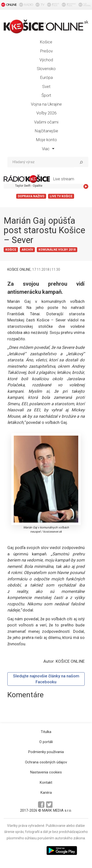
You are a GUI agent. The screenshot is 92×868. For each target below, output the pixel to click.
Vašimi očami (46, 122)
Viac (48, 149)
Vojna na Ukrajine (46, 104)
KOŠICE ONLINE (19, 269)
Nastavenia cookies (46, 772)
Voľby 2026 (46, 113)
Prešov (46, 51)
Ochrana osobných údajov (46, 762)
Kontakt (46, 782)
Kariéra (46, 793)
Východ (46, 60)
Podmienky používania (46, 752)
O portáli (46, 742)
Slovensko (46, 69)
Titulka (46, 732)
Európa (46, 77)
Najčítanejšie (46, 131)
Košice (46, 42)
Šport (46, 95)
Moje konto (46, 140)
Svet (46, 86)
